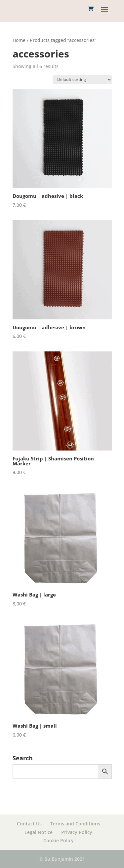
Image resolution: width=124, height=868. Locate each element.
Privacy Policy (77, 832)
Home (19, 40)
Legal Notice (39, 832)
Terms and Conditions (75, 824)
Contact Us (29, 824)
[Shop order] (83, 80)
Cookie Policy (59, 840)
